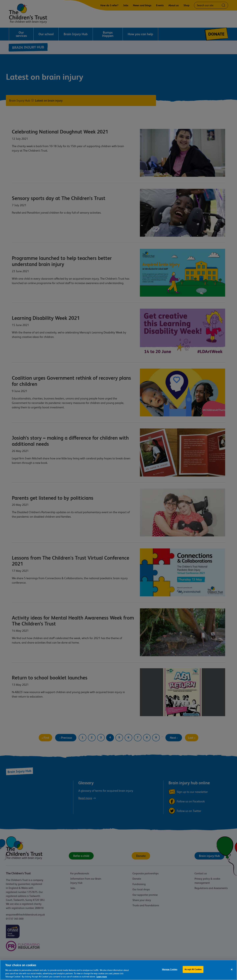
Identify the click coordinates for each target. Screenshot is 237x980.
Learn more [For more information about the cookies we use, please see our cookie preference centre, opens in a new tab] (102, 977)
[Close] (232, 970)
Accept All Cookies (193, 970)
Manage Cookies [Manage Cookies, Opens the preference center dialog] (170, 970)
